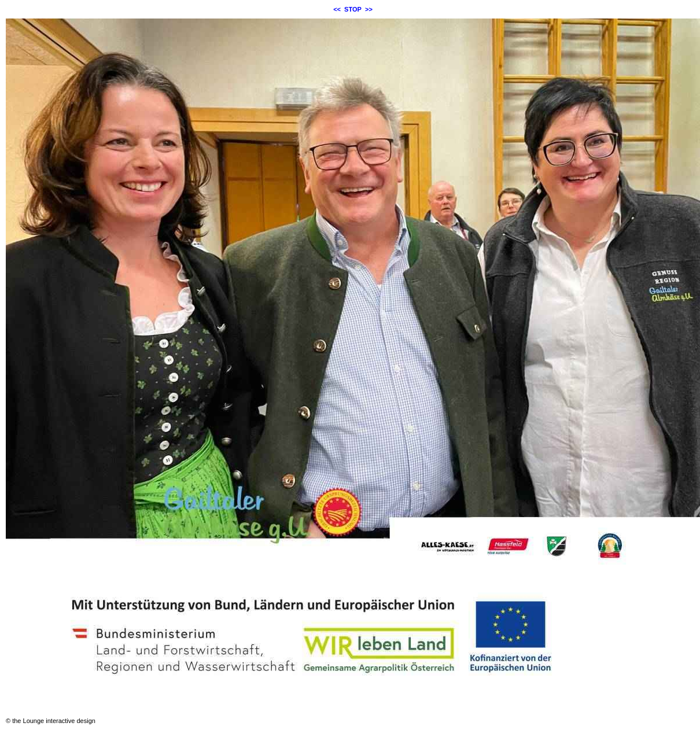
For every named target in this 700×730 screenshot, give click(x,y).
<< (337, 9)
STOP (353, 9)
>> (369, 9)
